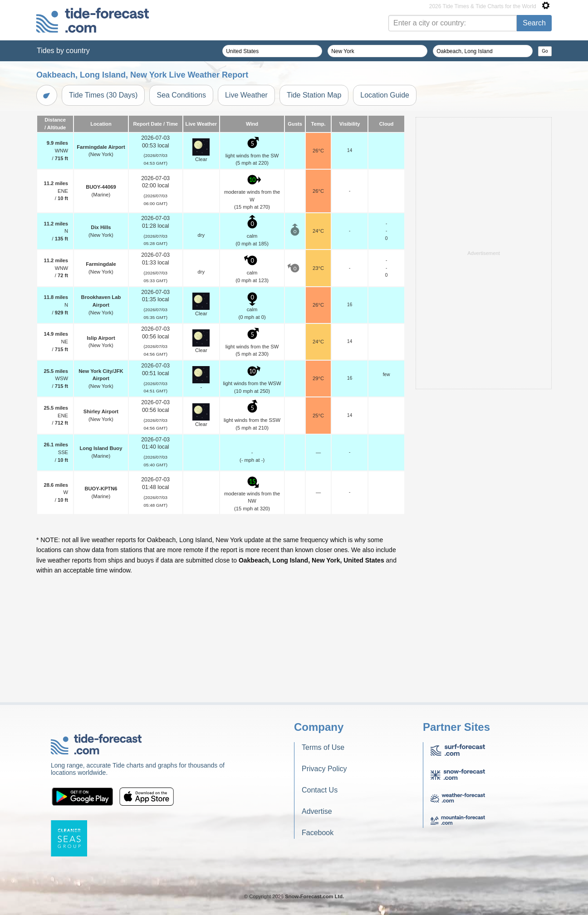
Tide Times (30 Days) (103, 95)
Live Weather (246, 95)
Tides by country (63, 51)
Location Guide (385, 95)
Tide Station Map (314, 95)
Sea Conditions (181, 95)
